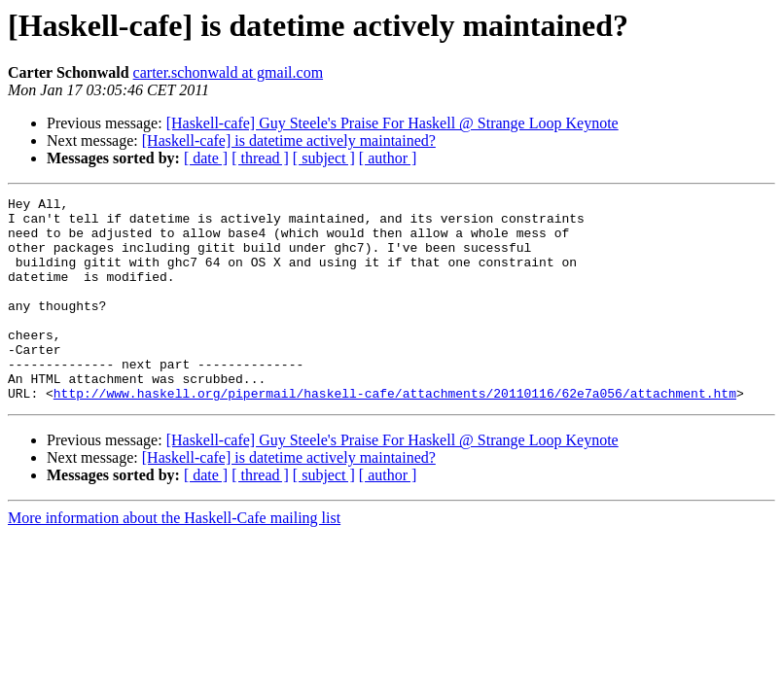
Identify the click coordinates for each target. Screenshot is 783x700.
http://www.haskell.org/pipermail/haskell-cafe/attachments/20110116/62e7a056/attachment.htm (395, 434)
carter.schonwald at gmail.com (228, 72)
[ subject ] (324, 158)
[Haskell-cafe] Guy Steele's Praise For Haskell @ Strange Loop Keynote (392, 123)
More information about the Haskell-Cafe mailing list (174, 559)
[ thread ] (260, 158)
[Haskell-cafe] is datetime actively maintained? (289, 140)
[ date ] (206, 158)
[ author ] (388, 158)
